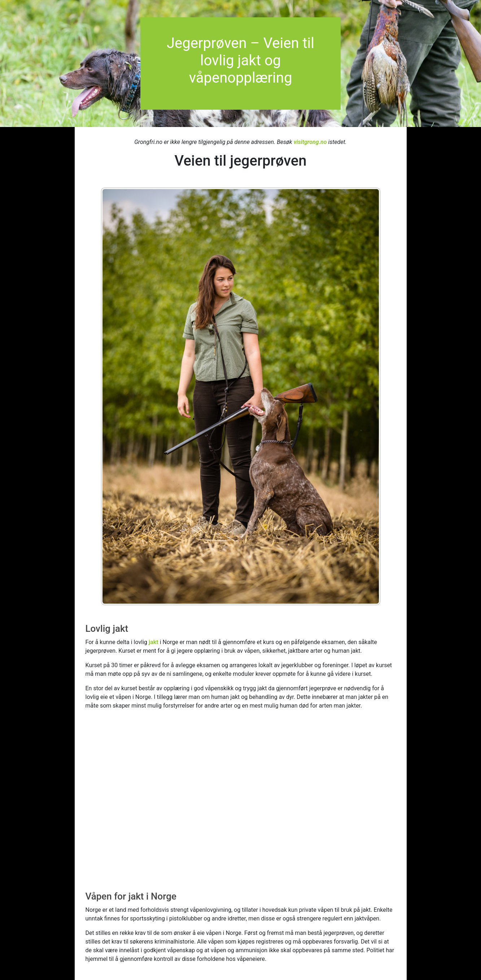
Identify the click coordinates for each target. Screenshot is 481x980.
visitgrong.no (310, 142)
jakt (154, 642)
